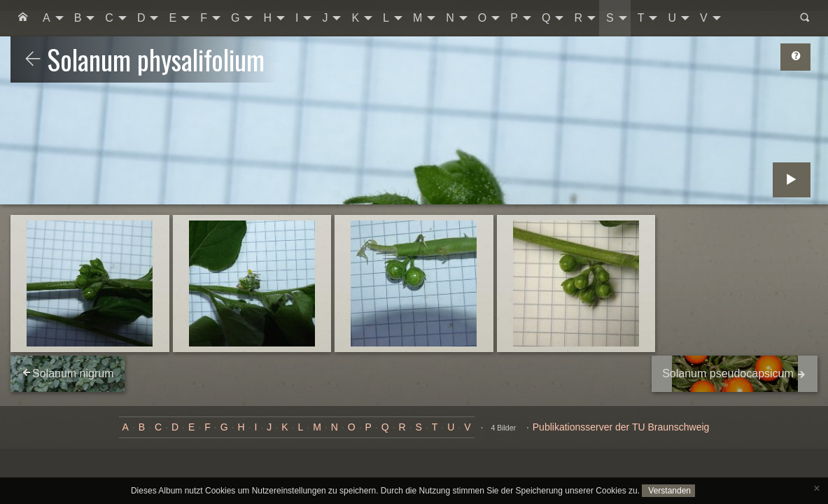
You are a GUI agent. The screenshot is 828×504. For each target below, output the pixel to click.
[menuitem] (23, 18)
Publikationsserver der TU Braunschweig (621, 427)
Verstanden (668, 491)
